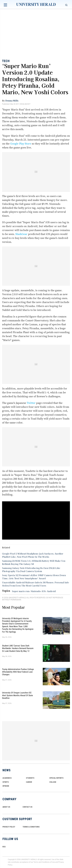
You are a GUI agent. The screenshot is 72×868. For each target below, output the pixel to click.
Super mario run (21, 591)
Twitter (31, 403)
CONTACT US (28, 807)
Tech (6, 61)
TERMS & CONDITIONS (31, 827)
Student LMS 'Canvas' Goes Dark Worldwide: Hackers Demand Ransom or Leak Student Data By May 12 (18, 648)
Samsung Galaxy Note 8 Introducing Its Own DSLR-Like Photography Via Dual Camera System (31, 570)
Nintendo (36, 591)
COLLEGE (53, 782)
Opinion (6, 786)
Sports (6, 782)
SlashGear (21, 234)
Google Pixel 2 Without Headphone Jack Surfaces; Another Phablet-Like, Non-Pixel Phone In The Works (33, 555)
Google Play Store (21, 144)
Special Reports (56, 778)
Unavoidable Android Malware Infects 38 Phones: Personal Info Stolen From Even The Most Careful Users (35, 584)
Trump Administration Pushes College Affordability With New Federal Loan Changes (18, 672)
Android (51, 591)
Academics (7, 778)
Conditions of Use (48, 862)
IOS (44, 591)
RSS (4, 847)
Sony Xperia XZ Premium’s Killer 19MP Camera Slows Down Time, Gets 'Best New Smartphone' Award (34, 577)
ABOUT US (6, 807)
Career (29, 782)
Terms (36, 862)
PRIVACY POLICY (9, 827)
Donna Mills (12, 101)
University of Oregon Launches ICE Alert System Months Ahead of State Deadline (18, 695)
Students (30, 778)
